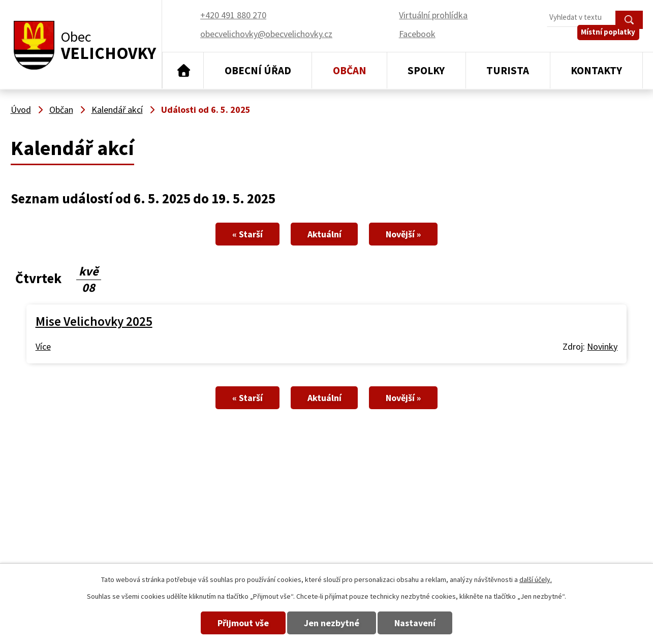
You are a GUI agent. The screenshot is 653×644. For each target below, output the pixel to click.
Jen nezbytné (332, 623)
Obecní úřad (258, 70)
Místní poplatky (612, 40)
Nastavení (427, 623)
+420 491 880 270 (431, 510)
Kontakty (596, 70)
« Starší (235, 234)
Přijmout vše (231, 623)
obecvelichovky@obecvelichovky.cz (576, 510)
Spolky (426, 70)
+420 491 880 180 (431, 525)
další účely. (536, 579)
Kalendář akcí (117, 110)
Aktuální (324, 234)
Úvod (183, 71)
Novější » (416, 234)
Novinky (602, 346)
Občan (350, 70)
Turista (508, 70)
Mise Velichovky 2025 (94, 321)
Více (43, 346)
